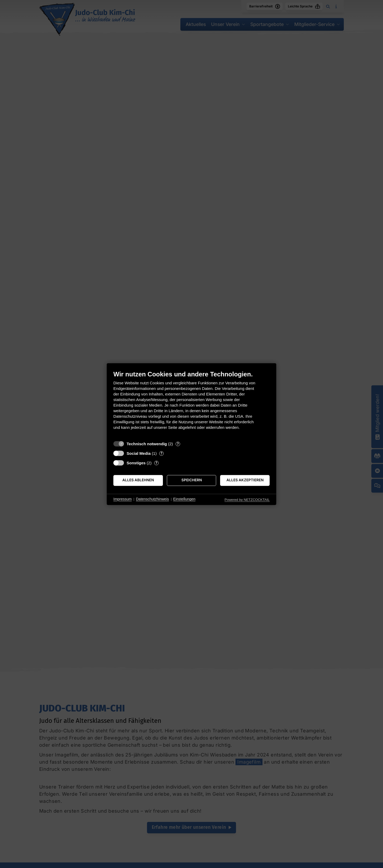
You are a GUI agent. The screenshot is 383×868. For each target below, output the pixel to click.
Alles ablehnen (138, 480)
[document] (191, 404)
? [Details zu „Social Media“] (161, 453)
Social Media (139, 453)
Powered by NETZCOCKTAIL (247, 500)
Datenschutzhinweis (152, 499)
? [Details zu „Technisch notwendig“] (178, 444)
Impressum (123, 499)
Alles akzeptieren (245, 480)
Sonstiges (136, 463)
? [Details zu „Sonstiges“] (156, 463)
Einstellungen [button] (184, 499)
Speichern (192, 480)
